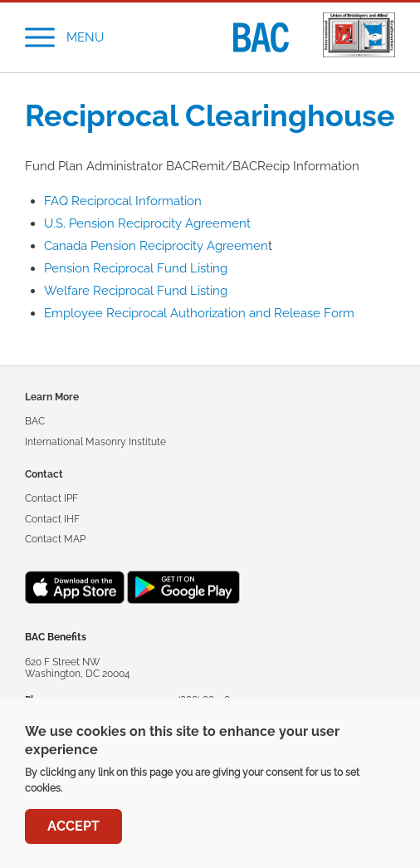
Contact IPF (51, 498)
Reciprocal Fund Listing (160, 268)
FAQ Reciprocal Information (123, 201)
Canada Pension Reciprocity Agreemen (156, 246)
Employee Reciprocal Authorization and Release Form (199, 313)
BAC (35, 421)
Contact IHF (52, 519)
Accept (73, 829)
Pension (68, 268)
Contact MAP (55, 539)
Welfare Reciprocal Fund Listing (136, 291)
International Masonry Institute (95, 442)
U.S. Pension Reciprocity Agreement (147, 223)
